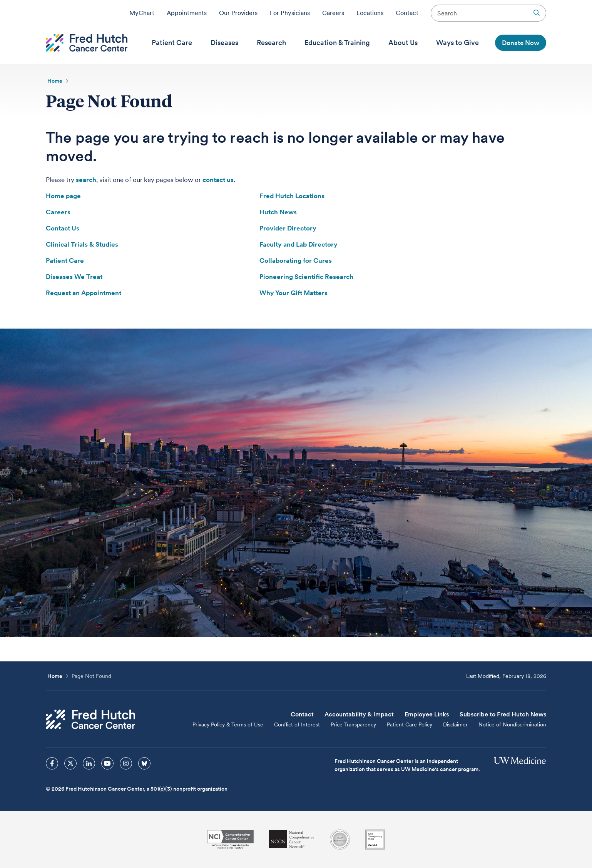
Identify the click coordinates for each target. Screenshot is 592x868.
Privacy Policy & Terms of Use (228, 724)
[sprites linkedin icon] (89, 763)
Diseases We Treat (74, 277)
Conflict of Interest (297, 724)
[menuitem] (172, 43)
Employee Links (427, 714)
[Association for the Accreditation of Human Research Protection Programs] (340, 840)
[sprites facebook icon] (52, 763)
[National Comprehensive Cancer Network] (292, 839)
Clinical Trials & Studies (82, 244)
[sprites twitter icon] (70, 763)
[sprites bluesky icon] (144, 763)
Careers (333, 13)
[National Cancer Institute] (230, 839)
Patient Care (65, 260)
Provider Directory (288, 228)
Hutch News (278, 212)
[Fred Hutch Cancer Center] (90, 719)
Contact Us (63, 228)
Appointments (187, 13)
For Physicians (290, 13)
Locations (370, 13)
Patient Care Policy (410, 724)
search (86, 180)
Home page (63, 196)
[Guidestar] (375, 840)
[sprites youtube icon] (107, 763)
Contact (407, 13)
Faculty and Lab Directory (299, 244)
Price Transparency (353, 724)
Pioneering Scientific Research (306, 277)
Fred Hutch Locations (292, 196)
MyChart (142, 13)
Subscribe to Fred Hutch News (503, 714)
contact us (218, 180)
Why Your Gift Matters (293, 293)
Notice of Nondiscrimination (512, 724)
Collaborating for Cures (296, 260)
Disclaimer (455, 724)
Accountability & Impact (359, 714)
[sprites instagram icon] (126, 763)
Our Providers (238, 13)
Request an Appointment (84, 293)
